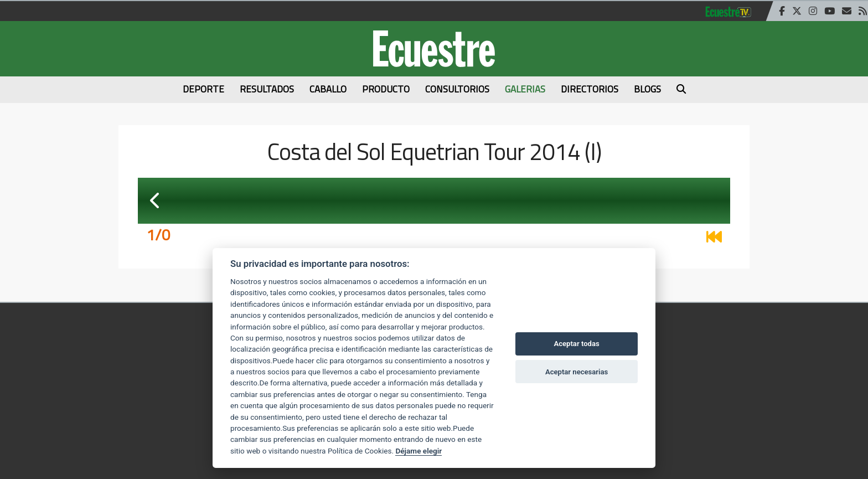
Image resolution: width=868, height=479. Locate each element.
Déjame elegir (418, 451)
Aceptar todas (576, 344)
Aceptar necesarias (577, 372)
